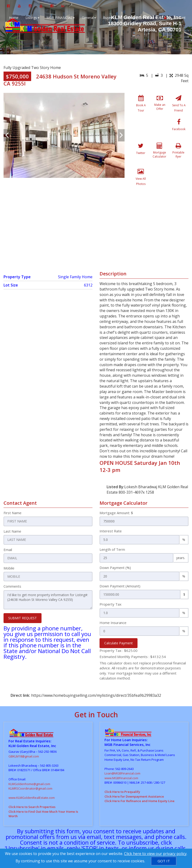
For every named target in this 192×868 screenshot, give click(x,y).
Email (8, 533)
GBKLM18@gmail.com (24, 740)
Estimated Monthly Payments (133, 641)
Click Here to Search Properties (32, 791)
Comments (12, 570)
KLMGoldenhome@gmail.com (29, 768)
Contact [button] (149, 18)
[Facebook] (141, 132)
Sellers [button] (129, 18)
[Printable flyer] (141, 157)
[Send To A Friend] (179, 106)
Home (13, 18)
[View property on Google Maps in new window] (95, 213)
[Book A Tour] (141, 106)
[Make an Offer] (160, 106)
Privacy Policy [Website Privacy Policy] (142, 838)
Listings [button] (32, 18)
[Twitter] (160, 132)
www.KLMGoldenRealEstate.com (32, 782)
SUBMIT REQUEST (23, 601)
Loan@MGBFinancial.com (122, 757)
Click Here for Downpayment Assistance (134, 780)
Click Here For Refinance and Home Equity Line (140, 785)
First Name (13, 497)
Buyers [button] (109, 18)
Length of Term (112, 533)
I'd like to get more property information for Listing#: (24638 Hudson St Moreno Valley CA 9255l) (48, 583)
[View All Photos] (160, 157)
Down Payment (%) (115, 552)
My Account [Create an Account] (174, 18)
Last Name (12, 515)
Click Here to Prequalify (122, 776)
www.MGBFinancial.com (121, 762)
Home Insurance (113, 607)
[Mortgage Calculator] (179, 132)
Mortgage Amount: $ (116, 497)
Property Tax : (119, 634)
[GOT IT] (164, 861)
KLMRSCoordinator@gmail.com (30, 773)
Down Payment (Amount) (120, 570)
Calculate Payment (119, 627)
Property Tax (111, 588)
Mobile (9, 552)
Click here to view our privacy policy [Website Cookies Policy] (155, 854)
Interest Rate (111, 515)
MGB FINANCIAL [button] (60, 18)
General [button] (88, 18)
